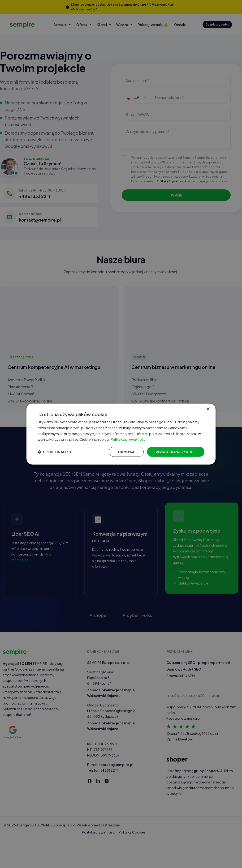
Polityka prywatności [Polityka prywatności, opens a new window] (135, 439)
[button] (57, 452)
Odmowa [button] (121, 452)
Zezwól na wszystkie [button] (173, 452)
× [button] (208, 408)
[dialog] (121, 434)
